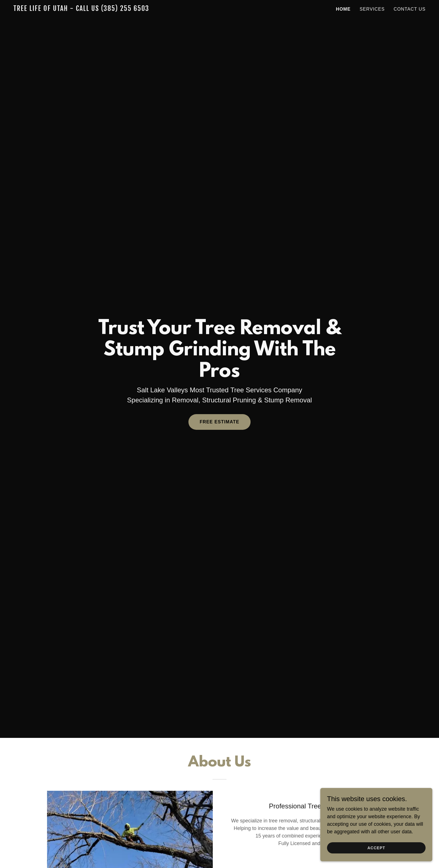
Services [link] (372, 9)
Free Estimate (219, 422)
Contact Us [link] (410, 9)
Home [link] (343, 9)
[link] (86, 9)
